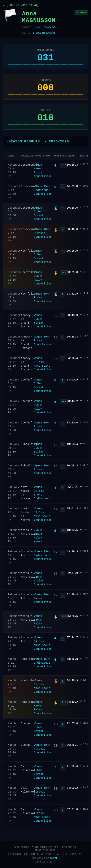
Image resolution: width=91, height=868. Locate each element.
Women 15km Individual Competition (43, 190)
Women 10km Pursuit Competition (43, 233)
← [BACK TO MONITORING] (21, 5)
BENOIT (54, 858)
